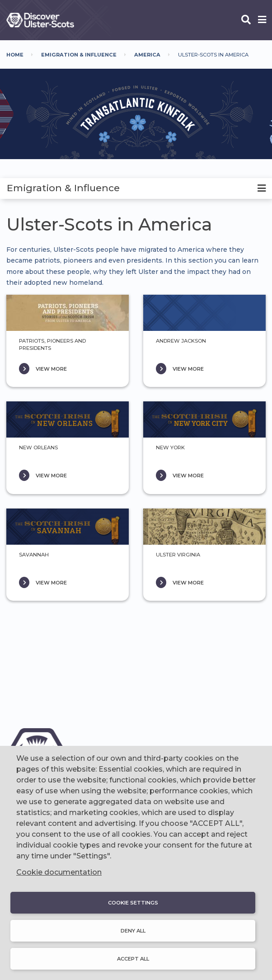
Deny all (133, 931)
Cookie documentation (59, 872)
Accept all (133, 959)
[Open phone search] (246, 20)
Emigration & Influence (79, 55)
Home (15, 55)
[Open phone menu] (262, 20)
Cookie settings (133, 903)
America (147, 55)
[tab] (136, 188)
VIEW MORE (51, 369)
